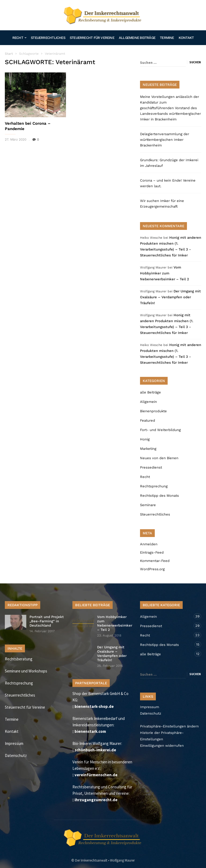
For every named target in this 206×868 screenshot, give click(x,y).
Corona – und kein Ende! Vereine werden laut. (168, 183)
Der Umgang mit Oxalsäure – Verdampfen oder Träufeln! (170, 297)
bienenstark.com (90, 731)
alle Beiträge (150, 392)
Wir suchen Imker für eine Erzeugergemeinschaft (162, 204)
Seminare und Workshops (26, 671)
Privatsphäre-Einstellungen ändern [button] (169, 726)
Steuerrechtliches (48, 38)
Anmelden (149, 544)
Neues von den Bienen (159, 458)
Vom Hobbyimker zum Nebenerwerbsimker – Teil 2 (165, 273)
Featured (148, 420)
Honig (145, 439)
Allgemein (148, 402)
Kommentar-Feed (155, 561)
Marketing (148, 449)
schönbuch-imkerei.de (95, 750)
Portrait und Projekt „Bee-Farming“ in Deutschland (47, 621)
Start (9, 54)
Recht (19, 38)
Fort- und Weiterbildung (160, 430)
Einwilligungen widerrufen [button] (162, 746)
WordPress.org (152, 569)
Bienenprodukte (153, 411)
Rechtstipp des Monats (159, 496)
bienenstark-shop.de (94, 706)
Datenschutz (16, 755)
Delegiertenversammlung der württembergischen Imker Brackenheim (165, 140)
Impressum (14, 743)
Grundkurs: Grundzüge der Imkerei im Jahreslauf (169, 163)
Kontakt (186, 38)
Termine (167, 38)
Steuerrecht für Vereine (92, 38)
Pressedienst (151, 467)
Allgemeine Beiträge (137, 38)
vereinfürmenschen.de (96, 775)
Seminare (148, 505)
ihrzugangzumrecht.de (96, 800)
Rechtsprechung (154, 486)
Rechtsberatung (19, 659)
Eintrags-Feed (152, 552)
